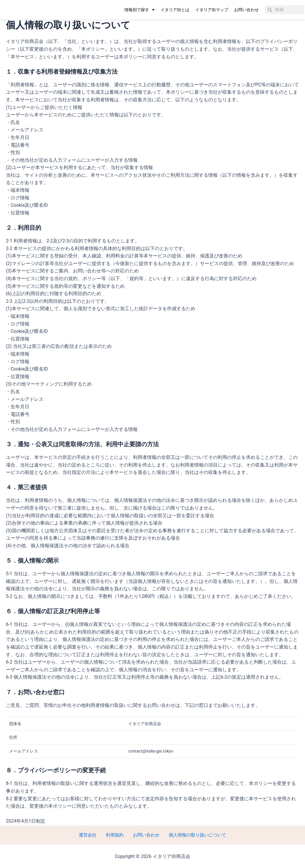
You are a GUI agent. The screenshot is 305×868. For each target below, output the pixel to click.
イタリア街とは (175, 10)
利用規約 (115, 835)
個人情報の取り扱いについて (193, 835)
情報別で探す (140, 10)
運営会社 (91, 835)
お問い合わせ (246, 10)
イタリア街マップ (212, 10)
